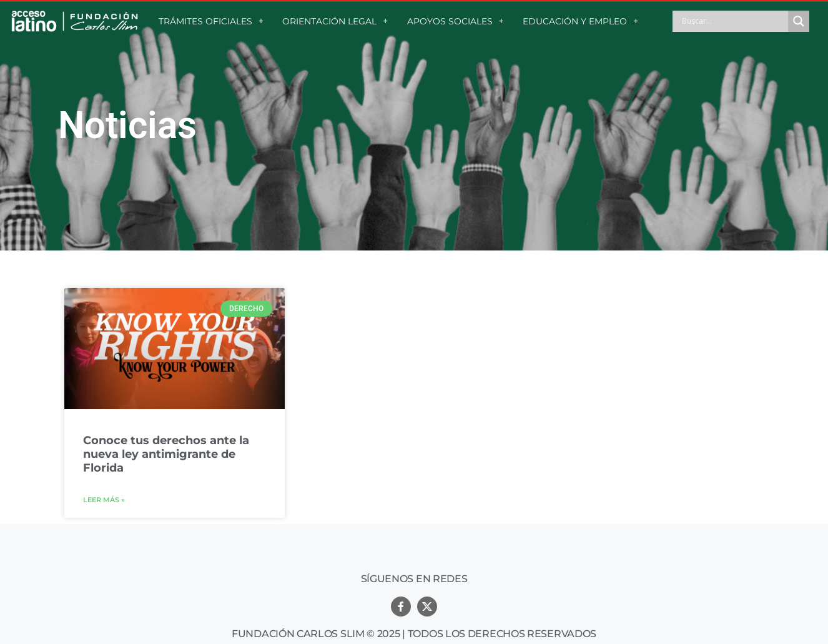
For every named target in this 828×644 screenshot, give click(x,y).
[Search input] (733, 21)
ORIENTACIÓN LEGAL (335, 21)
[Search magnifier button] (799, 21)
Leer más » (104, 500)
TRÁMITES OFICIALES (211, 21)
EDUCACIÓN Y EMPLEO (580, 21)
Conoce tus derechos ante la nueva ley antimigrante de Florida (166, 454)
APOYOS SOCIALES (456, 21)
